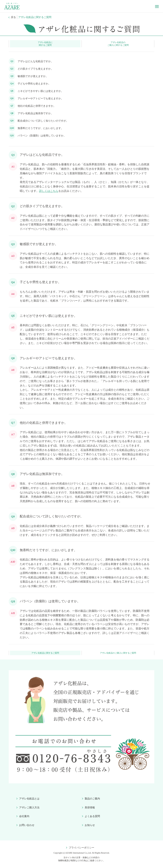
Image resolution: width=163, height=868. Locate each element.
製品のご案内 (92, 799)
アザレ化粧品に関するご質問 (45, 44)
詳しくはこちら (49, 191)
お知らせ (90, 825)
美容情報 (90, 808)
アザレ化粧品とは (29, 799)
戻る (13, 17)
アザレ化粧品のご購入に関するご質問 (118, 44)
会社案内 (24, 816)
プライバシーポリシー (81, 848)
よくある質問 (92, 816)
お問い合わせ (27, 825)
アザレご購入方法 (29, 808)
